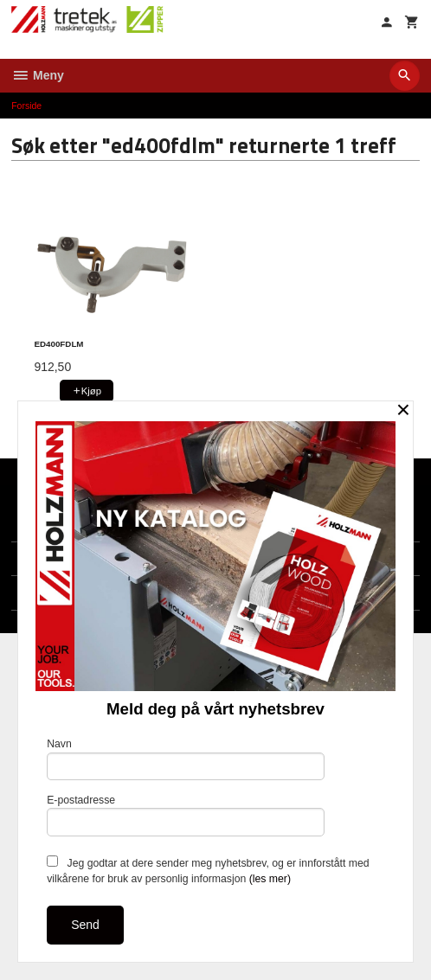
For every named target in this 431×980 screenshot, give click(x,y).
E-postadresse (185, 815)
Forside (26, 106)
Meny (38, 75)
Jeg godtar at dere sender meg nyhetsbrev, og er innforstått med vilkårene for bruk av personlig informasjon (208, 870)
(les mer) (270, 879)
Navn (185, 759)
